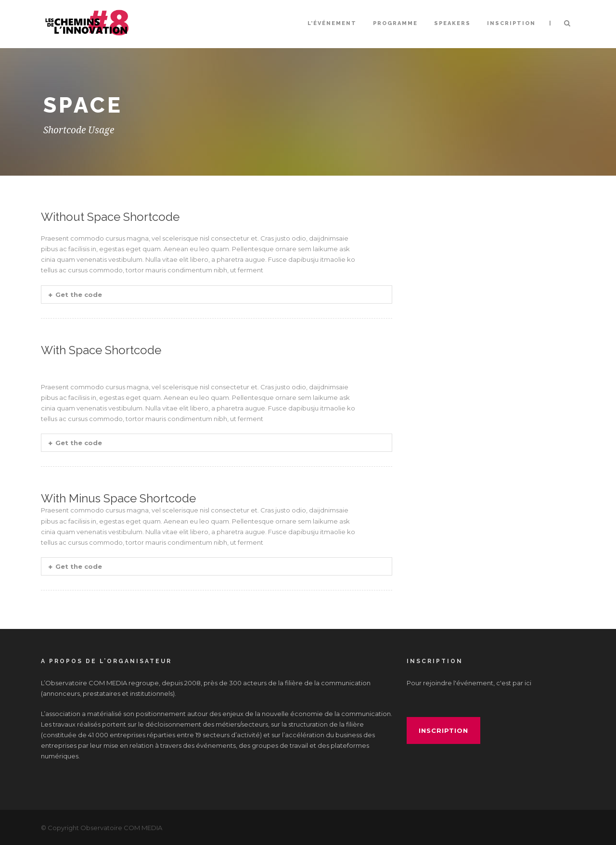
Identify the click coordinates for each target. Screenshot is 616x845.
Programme (395, 23)
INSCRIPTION (511, 23)
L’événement (332, 23)
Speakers (452, 23)
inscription (443, 730)
